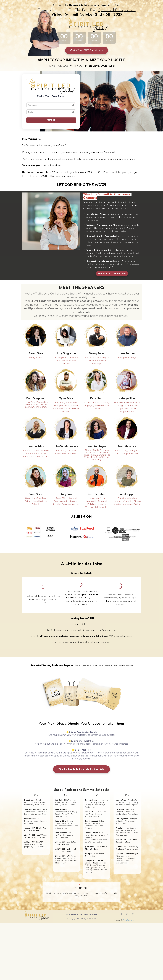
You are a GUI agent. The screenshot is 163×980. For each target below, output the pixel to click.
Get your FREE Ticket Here (112, 274)
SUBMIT (51, 120)
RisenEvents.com (130, 920)
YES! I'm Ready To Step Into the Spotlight (81, 770)
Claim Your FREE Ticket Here (87, 50)
